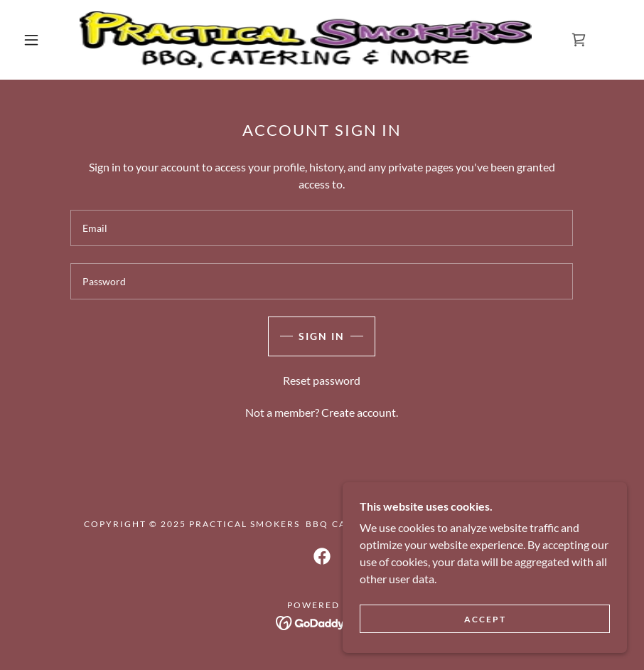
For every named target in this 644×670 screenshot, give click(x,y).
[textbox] (322, 228)
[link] (306, 40)
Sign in (322, 336)
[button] (31, 40)
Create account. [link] (360, 412)
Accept (485, 619)
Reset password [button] (322, 380)
